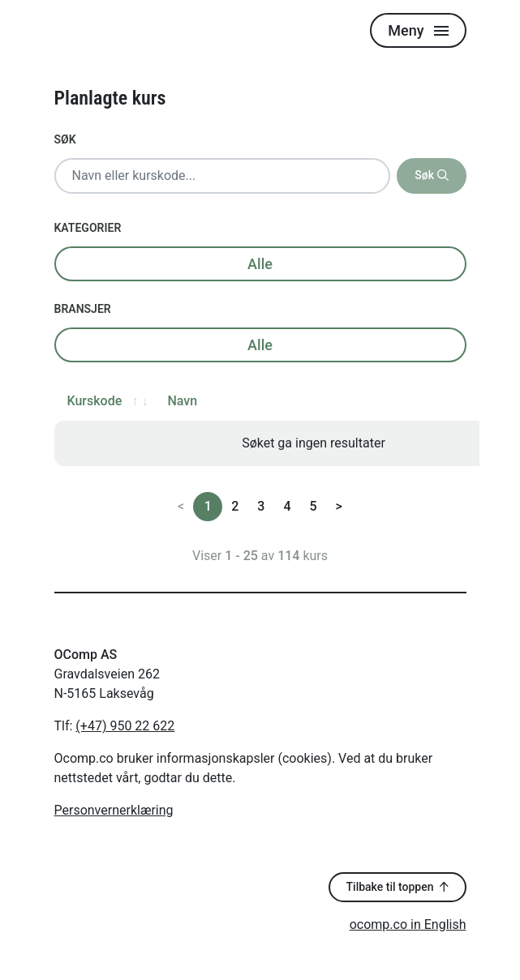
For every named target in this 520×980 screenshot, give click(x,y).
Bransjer (83, 309)
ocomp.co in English (408, 924)
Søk (65, 139)
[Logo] (103, 30)
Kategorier (88, 228)
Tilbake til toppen (398, 887)
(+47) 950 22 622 (125, 726)
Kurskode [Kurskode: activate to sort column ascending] (95, 401)
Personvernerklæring (114, 810)
